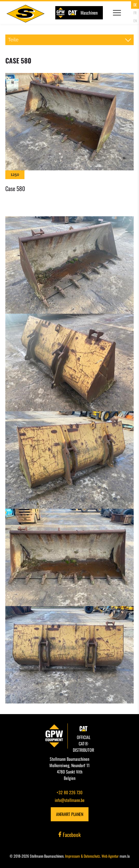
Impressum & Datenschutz (83, 856)
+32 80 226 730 (69, 792)
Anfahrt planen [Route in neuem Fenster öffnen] (70, 814)
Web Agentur (110, 856)
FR (135, 13)
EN (135, 21)
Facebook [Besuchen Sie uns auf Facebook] (70, 835)
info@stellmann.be (70, 800)
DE (135, 5)
